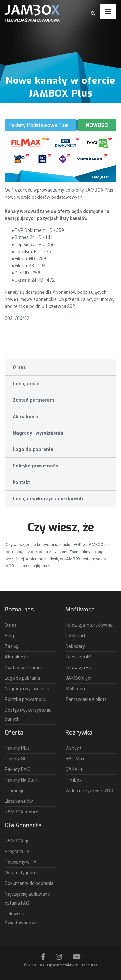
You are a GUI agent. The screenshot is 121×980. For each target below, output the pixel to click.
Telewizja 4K (78, 657)
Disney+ (74, 748)
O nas (19, 367)
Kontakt (21, 482)
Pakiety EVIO (18, 769)
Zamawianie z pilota (86, 699)
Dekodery (75, 646)
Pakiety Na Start (21, 780)
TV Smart (75, 636)
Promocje (15, 791)
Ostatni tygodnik (21, 873)
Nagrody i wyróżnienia (38, 433)
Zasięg (12, 646)
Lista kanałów (19, 801)
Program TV (17, 851)
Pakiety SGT (17, 759)
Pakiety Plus (17, 748)
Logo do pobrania (33, 449)
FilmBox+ (75, 780)
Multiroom (76, 689)
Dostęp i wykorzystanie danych (48, 499)
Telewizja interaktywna (89, 625)
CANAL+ (74, 769)
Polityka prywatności (36, 466)
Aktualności (26, 417)
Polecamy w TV (21, 862)
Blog (9, 636)
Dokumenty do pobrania (29, 883)
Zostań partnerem (33, 400)
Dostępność (26, 384)
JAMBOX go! (78, 678)
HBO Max (75, 759)
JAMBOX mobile (22, 812)
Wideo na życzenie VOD (89, 791)
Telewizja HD (79, 668)
